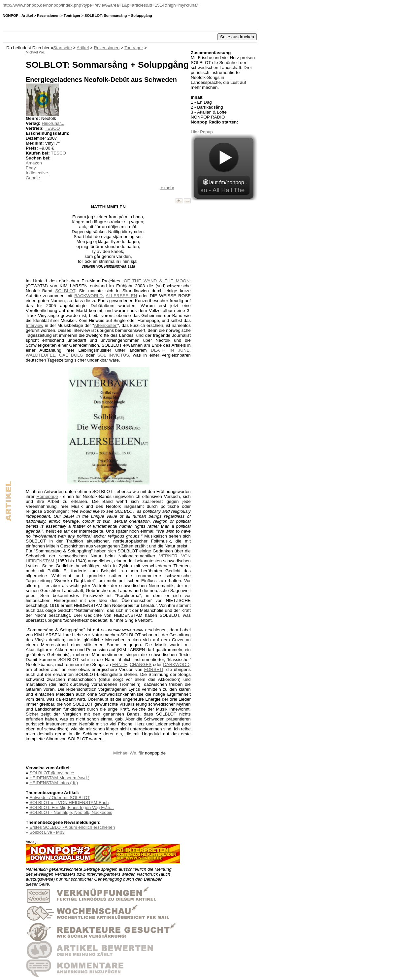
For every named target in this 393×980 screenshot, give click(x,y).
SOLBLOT (65, 291)
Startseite (62, 48)
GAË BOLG (71, 355)
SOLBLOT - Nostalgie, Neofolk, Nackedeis (71, 812)
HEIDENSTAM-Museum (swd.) (59, 778)
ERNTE (120, 665)
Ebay (31, 168)
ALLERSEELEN (121, 296)
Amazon (34, 163)
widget (224, 167)
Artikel (83, 48)
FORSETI (154, 669)
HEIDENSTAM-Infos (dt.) (54, 783)
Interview (34, 325)
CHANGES (141, 665)
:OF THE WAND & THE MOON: (157, 281)
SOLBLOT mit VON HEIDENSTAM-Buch (69, 803)
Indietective (37, 173)
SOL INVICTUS (113, 355)
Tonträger (134, 48)
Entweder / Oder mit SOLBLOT (60, 798)
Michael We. (125, 753)
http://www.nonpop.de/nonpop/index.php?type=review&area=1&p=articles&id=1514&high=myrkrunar (100, 5)
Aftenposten (106, 325)
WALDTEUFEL (40, 355)
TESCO (52, 128)
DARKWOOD (176, 665)
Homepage (47, 496)
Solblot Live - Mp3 (47, 832)
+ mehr (167, 188)
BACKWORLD (88, 296)
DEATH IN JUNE (170, 350)
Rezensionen (107, 48)
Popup (206, 132)
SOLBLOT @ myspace (52, 773)
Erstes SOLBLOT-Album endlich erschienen (72, 827)
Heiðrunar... (53, 123)
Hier (195, 132)
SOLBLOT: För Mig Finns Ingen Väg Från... (72, 807)
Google (33, 178)
